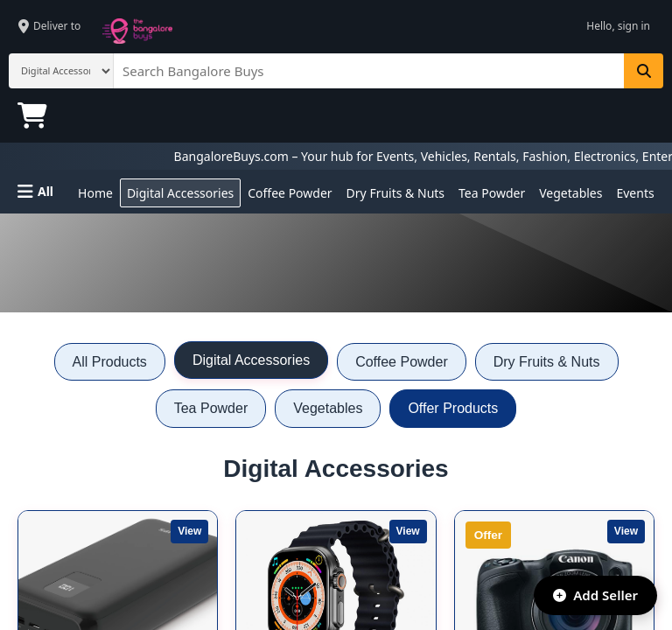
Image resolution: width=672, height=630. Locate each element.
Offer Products (453, 408)
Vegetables (570, 193)
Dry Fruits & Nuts (395, 193)
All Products (110, 362)
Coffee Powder (290, 193)
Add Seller (589, 591)
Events (635, 193)
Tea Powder (492, 193)
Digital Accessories (180, 193)
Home (95, 193)
